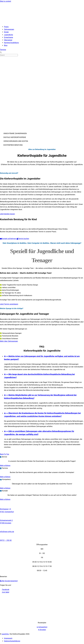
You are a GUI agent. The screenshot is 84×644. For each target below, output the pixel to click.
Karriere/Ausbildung (11, 43)
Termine (3, 50)
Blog (6, 45)
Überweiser (8, 40)
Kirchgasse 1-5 (5, 509)
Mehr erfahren (5, 466)
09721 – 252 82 (6, 540)
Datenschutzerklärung (12, 641)
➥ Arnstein (42, 630)
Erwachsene (9, 37)
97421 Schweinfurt (7, 512)
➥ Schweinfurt (42, 627)
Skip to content (5, 1)
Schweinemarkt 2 (6, 520)
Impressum (8, 638)
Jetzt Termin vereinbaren (9, 304)
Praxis (6, 27)
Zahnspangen (9, 29)
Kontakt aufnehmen (8, 239)
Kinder (6, 32)
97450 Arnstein (6, 523)
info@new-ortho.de (7, 532)
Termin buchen (23, 239)
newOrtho (5, 634)
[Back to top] (4, 454)
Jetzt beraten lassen (7, 214)
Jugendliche (9, 35)
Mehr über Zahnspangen (9, 341)
